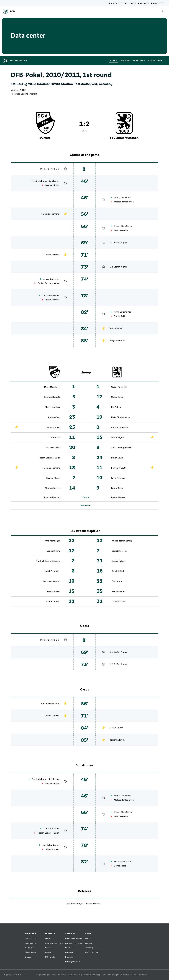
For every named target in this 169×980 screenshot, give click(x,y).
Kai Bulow (116, 407)
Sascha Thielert (29, 94)
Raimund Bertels (52, 497)
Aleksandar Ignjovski (124, 202)
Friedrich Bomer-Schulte (44, 181)
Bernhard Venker (52, 581)
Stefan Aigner (121, 243)
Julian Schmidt (52, 255)
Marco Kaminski (53, 407)
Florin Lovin (117, 458)
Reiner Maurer (118, 497)
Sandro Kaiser (118, 561)
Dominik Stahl (118, 571)
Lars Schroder (49, 295)
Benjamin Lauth (117, 341)
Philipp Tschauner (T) (122, 541)
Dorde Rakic (120, 316)
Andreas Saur (54, 417)
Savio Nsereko (121, 230)
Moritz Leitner (121, 197)
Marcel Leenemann (50, 214)
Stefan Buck (117, 397)
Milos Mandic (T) (52, 387)
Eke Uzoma (117, 581)
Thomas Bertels (47, 169)
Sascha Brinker (53, 448)
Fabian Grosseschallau (49, 283)
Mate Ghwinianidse (120, 417)
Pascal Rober (53, 591)
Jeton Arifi (55, 438)
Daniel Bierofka (121, 226)
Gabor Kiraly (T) (119, 387)
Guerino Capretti (52, 397)
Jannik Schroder (52, 571)
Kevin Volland (121, 312)
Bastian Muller (52, 185)
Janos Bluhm (50, 279)
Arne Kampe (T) (52, 541)
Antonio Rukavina (120, 427)
